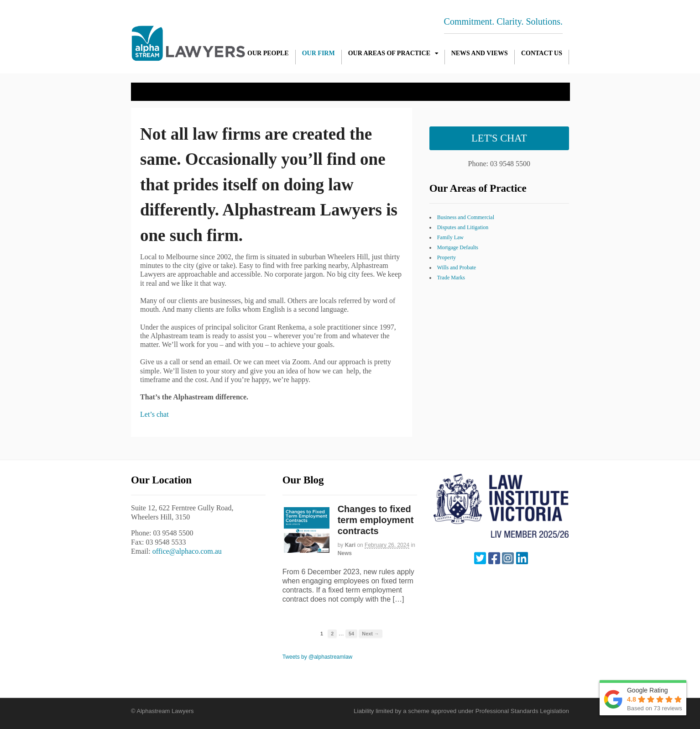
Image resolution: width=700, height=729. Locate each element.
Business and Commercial (466, 217)
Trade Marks (451, 278)
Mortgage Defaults (458, 247)
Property (447, 257)
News (345, 553)
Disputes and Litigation (463, 227)
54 (351, 634)
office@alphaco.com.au (187, 551)
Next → (370, 634)
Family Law (450, 237)
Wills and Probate (457, 267)
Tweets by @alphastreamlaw (318, 657)
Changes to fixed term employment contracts (376, 520)
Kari (350, 545)
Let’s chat (154, 414)
